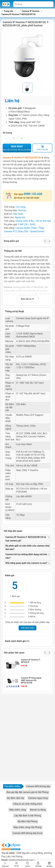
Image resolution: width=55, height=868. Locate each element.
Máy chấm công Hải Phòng (27, 827)
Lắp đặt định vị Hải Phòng (27, 816)
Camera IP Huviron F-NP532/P (31, 661)
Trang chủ (8, 11)
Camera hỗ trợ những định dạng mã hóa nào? (26, 556)
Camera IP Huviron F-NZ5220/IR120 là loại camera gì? (26, 539)
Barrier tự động (38, 810)
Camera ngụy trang (38, 798)
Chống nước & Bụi (25, 221)
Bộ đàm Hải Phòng (27, 821)
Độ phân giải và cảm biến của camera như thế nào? (27, 547)
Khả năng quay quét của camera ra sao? (26, 563)
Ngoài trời (20, 217)
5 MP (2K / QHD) (27, 224)
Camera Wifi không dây (38, 786)
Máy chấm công (18, 810)
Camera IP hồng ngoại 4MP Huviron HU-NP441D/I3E (31, 680)
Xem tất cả (28, 299)
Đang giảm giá (11, 241)
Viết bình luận (27, 628)
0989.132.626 (33, 194)
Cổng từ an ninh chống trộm (27, 804)
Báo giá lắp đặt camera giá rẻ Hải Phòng (27, 792)
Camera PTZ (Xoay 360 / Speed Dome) (24, 231)
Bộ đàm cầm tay (16, 798)
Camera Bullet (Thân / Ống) (30, 228)
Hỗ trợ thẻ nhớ (43, 221)
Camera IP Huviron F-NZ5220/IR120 (18, 14)
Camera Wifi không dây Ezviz (28, 833)
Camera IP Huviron (31, 11)
